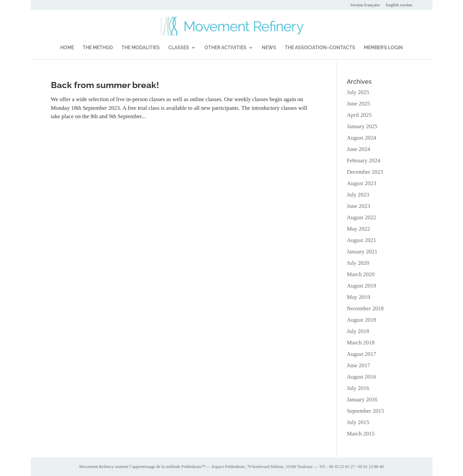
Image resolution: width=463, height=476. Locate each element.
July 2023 (358, 195)
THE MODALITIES (141, 48)
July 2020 (358, 263)
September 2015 (365, 411)
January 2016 (362, 400)
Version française (365, 5)
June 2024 (358, 149)
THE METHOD (98, 48)
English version (399, 5)
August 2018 (361, 320)
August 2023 (361, 183)
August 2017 (361, 354)
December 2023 (365, 172)
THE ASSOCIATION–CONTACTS (320, 48)
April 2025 (359, 115)
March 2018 (361, 343)
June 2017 (358, 365)
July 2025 (358, 92)
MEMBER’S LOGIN (383, 48)
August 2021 (361, 240)
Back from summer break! (105, 85)
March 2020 (361, 274)
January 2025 (362, 126)
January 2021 (362, 252)
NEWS (269, 48)
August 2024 (361, 138)
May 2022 (358, 229)
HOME (67, 48)
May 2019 (358, 297)
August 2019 (361, 286)
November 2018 (365, 308)
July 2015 (358, 422)
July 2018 (358, 331)
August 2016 (361, 377)
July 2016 (358, 388)
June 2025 (358, 104)
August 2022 (361, 217)
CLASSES (179, 48)
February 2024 (364, 161)
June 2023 (358, 206)
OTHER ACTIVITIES (225, 48)
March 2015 (361, 434)
